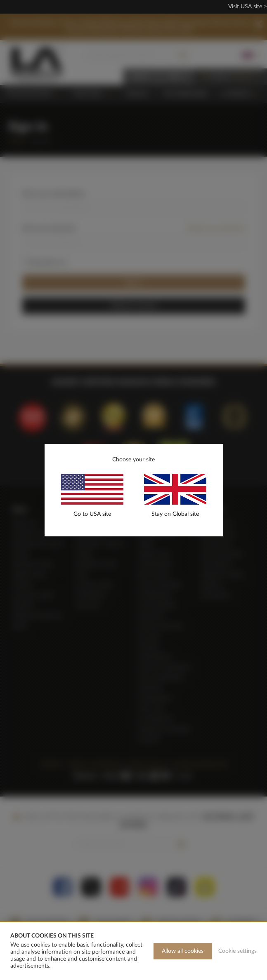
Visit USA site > (248, 7)
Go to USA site (92, 514)
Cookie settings (237, 951)
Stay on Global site (175, 514)
